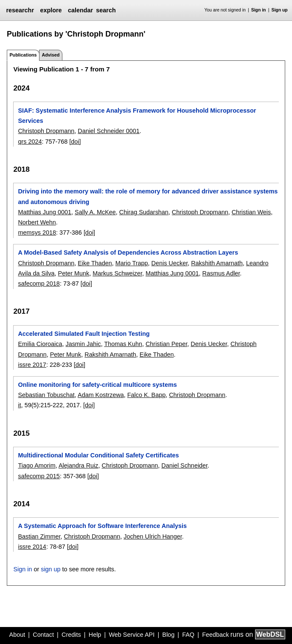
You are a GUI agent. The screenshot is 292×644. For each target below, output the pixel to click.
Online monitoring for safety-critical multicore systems (97, 385)
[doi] (75, 142)
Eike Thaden (95, 263)
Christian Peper (166, 344)
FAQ (188, 635)
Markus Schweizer (117, 273)
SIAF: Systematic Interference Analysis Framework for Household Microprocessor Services (137, 116)
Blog (168, 635)
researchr (20, 10)
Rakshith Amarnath (217, 263)
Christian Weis (251, 212)
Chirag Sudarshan (144, 212)
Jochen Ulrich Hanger (153, 536)
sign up (51, 569)
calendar (80, 10)
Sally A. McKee (95, 212)
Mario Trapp (132, 263)
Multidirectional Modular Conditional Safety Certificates (98, 455)
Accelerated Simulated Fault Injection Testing (84, 334)
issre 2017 (32, 365)
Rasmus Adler (221, 273)
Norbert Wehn (37, 222)
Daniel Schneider (184, 465)
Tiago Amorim (36, 465)
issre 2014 (32, 547)
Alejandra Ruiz (79, 465)
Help (95, 635)
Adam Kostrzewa (101, 395)
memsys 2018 (37, 233)
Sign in (259, 10)
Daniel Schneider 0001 (109, 131)
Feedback (215, 635)
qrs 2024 (30, 142)
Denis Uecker (170, 263)
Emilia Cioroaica (40, 344)
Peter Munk (74, 273)
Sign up (280, 10)
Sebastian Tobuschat (46, 395)
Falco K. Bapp (146, 395)
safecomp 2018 (39, 284)
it (19, 405)
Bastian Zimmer (39, 536)
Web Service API (132, 635)
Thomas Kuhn (123, 344)
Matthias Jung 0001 (45, 212)
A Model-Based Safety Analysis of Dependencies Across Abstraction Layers (128, 252)
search (106, 10)
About (17, 635)
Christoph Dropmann (46, 131)
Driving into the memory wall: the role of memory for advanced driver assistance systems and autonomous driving (148, 196)
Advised (51, 55)
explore (51, 10)
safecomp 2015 (39, 476)
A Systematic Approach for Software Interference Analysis (102, 526)
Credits (71, 635)
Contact (43, 635)
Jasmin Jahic (83, 344)
